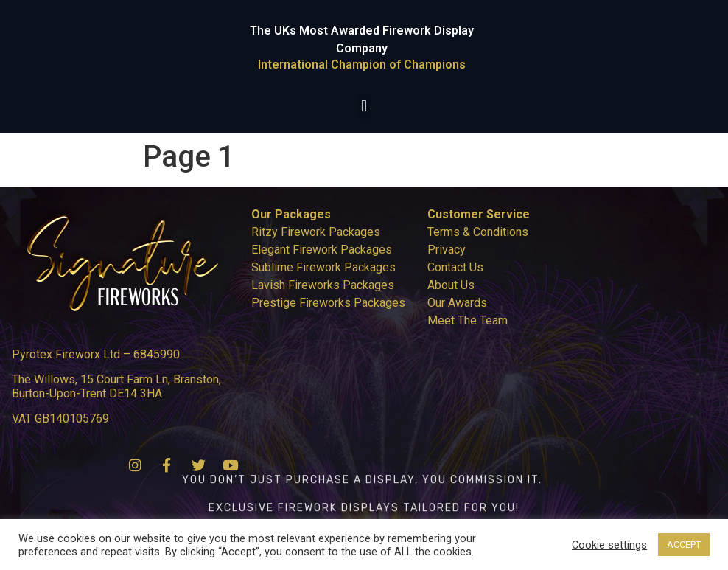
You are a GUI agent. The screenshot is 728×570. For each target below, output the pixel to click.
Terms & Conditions (478, 232)
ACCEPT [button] (684, 545)
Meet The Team (468, 320)
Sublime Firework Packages (323, 267)
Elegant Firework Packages (322, 250)
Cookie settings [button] (609, 545)
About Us (451, 285)
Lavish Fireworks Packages (323, 285)
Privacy (447, 250)
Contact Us (455, 267)
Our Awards (457, 303)
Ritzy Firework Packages (316, 232)
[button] (364, 107)
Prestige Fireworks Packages (328, 303)
